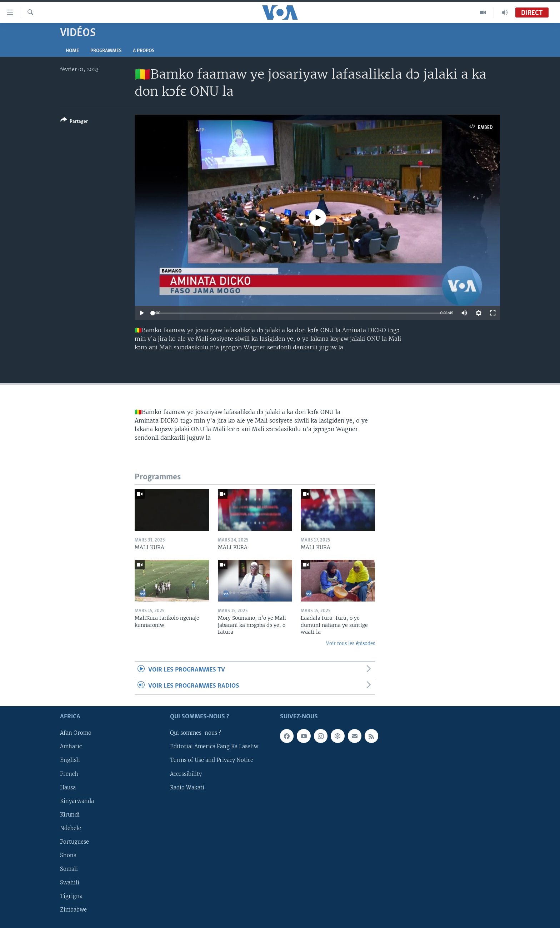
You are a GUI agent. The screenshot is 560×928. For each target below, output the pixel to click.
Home (72, 51)
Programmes (106, 51)
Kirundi (70, 814)
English (70, 760)
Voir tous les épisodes (351, 643)
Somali (69, 869)
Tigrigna (71, 896)
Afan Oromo (76, 733)
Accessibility (186, 774)
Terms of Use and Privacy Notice (212, 760)
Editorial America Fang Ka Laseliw (214, 747)
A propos (144, 51)
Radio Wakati (187, 787)
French (69, 774)
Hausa (68, 787)
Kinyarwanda (77, 801)
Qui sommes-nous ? (196, 733)
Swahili (70, 883)
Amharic (71, 747)
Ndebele (71, 828)
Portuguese (74, 842)
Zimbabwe (73, 910)
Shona (68, 855)
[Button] (74, 122)
